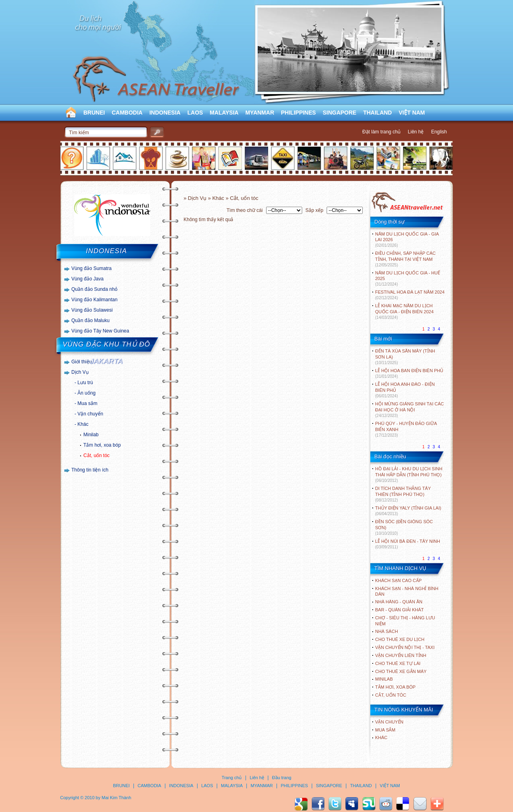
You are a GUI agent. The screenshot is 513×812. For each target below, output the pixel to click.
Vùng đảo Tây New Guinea (100, 331)
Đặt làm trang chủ (381, 132)
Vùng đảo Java (87, 279)
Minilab (91, 435)
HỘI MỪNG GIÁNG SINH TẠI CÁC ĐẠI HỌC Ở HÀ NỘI (409, 410)
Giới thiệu (82, 362)
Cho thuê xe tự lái (398, 663)
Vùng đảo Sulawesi (92, 310)
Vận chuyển (90, 414)
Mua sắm (87, 403)
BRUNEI (94, 113)
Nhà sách (387, 631)
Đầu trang (282, 778)
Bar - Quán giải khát (399, 610)
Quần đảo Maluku (90, 320)
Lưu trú (85, 383)
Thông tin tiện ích (90, 470)
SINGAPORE (339, 113)
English (439, 132)
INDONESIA (165, 113)
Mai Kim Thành (117, 798)
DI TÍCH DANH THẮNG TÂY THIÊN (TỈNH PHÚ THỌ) (403, 494)
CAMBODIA (127, 113)
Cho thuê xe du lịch (400, 639)
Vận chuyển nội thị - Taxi (405, 647)
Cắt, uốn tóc (96, 455)
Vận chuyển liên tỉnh (401, 655)
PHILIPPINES (298, 113)
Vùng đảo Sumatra (91, 268)
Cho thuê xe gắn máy (401, 671)
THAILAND (378, 113)
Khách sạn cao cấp (398, 580)
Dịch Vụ (80, 372)
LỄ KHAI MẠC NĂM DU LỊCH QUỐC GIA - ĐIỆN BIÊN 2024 (404, 311)
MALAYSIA (224, 113)
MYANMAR (260, 113)
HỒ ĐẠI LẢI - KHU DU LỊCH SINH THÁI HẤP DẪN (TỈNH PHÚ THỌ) (409, 475)
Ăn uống (86, 393)
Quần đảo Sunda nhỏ (94, 289)
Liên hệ (416, 132)
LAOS (195, 113)
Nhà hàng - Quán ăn (399, 602)
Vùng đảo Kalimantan (94, 300)
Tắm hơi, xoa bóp (102, 445)
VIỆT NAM (412, 113)
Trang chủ (232, 778)
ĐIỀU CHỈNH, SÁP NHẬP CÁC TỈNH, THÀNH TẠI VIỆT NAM (405, 259)
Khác (83, 424)
